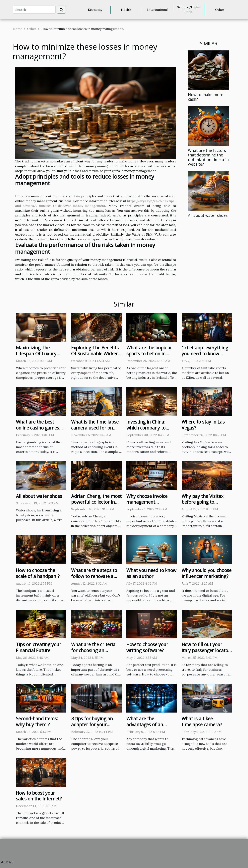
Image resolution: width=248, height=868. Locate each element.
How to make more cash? (206, 97)
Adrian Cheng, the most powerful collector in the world (96, 502)
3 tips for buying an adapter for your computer (92, 724)
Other (220, 10)
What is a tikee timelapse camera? (202, 722)
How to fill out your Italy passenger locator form (206, 650)
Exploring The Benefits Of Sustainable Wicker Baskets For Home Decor (95, 357)
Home (17, 29)
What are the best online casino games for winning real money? (37, 431)
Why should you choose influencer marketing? (207, 573)
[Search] (34, 10)
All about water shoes (208, 215)
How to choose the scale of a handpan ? (38, 573)
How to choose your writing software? (147, 647)
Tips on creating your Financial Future (39, 647)
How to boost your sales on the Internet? (39, 796)
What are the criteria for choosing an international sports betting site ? (93, 653)
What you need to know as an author (151, 573)
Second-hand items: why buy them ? (37, 722)
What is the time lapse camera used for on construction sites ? (95, 428)
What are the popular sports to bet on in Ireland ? (149, 354)
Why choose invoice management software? (147, 502)
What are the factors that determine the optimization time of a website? (208, 157)
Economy (95, 10)
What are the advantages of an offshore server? (145, 724)
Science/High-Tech (188, 10)
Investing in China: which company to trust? (146, 428)
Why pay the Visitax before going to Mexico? (203, 502)
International (157, 10)
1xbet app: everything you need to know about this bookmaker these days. (205, 357)
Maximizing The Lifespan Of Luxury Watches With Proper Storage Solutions (38, 357)
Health (126, 10)
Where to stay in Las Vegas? (203, 425)
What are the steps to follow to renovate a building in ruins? (94, 576)
